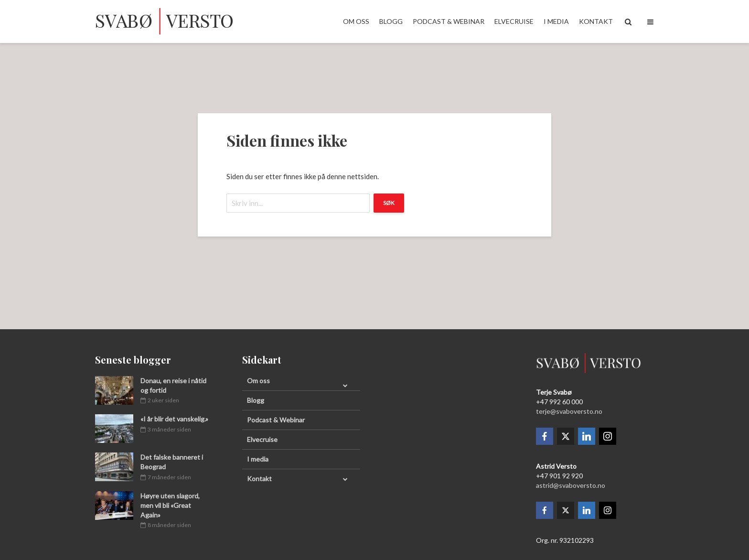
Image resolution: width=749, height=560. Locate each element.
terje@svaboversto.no (569, 411)
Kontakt (596, 21)
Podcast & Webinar (449, 21)
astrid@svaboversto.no (571, 485)
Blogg (391, 21)
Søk (389, 203)
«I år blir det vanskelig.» (174, 419)
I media (556, 21)
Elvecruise (514, 21)
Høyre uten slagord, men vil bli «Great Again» (170, 505)
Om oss (356, 21)
